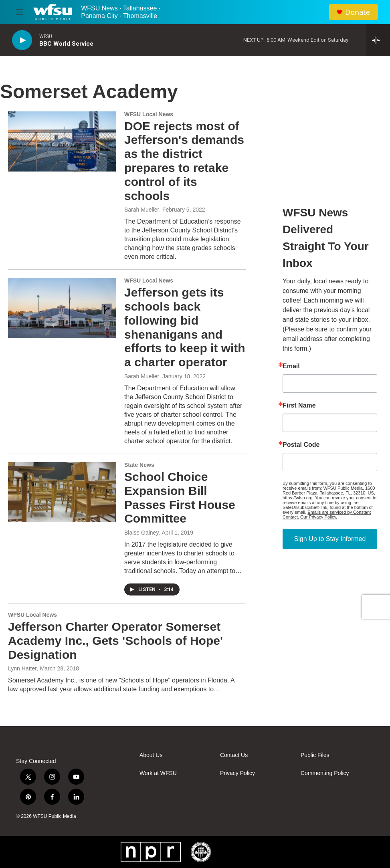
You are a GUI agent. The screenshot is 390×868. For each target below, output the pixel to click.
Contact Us (234, 755)
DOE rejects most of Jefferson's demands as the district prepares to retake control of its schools (184, 161)
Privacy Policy (237, 773)
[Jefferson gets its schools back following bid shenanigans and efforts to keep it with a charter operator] (62, 308)
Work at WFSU (158, 773)
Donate (358, 12)
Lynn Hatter (22, 668)
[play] (22, 40)
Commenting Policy (325, 773)
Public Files (315, 755)
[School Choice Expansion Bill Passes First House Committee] (62, 492)
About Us (151, 755)
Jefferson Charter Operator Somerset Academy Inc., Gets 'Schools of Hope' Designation (115, 641)
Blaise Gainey (141, 533)
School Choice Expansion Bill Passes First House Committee (180, 498)
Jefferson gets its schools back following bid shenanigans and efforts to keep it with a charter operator (185, 327)
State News (139, 465)
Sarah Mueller (142, 210)
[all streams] (378, 40)
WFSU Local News (149, 114)
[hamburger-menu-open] (20, 12)
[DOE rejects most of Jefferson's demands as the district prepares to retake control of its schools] (62, 141)
